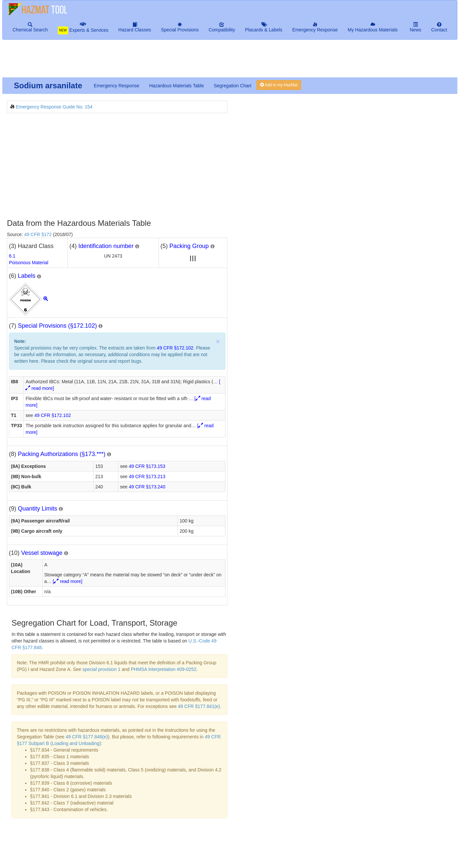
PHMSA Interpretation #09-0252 (164, 669)
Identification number (106, 246)
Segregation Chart (233, 86)
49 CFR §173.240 (147, 487)
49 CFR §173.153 (147, 466)
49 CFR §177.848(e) (87, 737)
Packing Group (189, 246)
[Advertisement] (162, 61)
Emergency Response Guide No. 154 (54, 107)
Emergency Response (117, 86)
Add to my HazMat (279, 85)
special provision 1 (101, 669)
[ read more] (68, 581)
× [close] (218, 341)
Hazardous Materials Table (176, 86)
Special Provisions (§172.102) (57, 326)
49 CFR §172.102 (175, 348)
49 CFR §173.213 (147, 476)
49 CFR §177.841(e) (199, 706)
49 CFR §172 (38, 234)
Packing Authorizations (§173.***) (62, 454)
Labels (27, 276)
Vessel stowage (42, 553)
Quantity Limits (38, 509)
